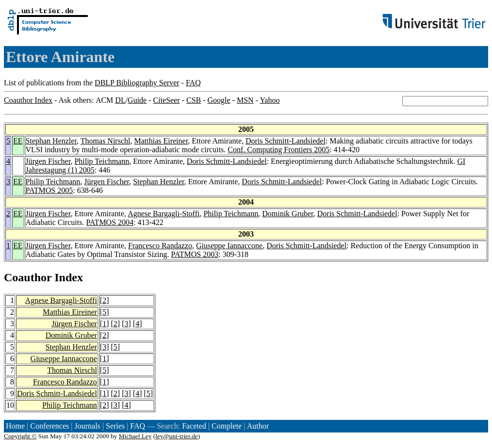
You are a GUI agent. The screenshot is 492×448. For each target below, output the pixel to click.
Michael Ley (135, 436)
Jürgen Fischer (48, 161)
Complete (227, 426)
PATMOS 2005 (49, 190)
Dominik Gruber (288, 214)
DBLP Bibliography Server (137, 83)
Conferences (49, 426)
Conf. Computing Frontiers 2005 (279, 150)
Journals (87, 426)
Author (258, 426)
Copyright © (20, 436)
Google (219, 100)
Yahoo (270, 100)
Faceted (194, 426)
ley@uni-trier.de (176, 436)
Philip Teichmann (102, 161)
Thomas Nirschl (106, 141)
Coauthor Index (28, 100)
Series (115, 426)
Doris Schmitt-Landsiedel (286, 141)
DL (120, 100)
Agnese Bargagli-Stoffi (164, 214)
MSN (245, 100)
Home (15, 426)
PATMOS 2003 (195, 254)
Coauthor (28, 277)
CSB (194, 100)
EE (18, 141)
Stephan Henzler (51, 141)
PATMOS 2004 (110, 222)
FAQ (193, 83)
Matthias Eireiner (161, 141)
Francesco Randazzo (160, 246)
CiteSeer (167, 100)
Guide (137, 100)
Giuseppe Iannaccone (229, 246)
